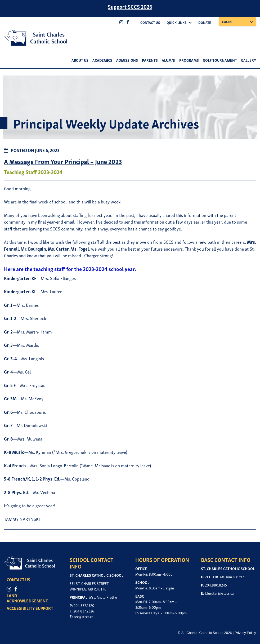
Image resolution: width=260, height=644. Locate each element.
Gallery (248, 60)
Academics (102, 60)
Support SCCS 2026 (130, 6)
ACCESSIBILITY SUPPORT (34, 608)
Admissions (127, 60)
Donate (205, 22)
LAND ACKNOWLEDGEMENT (31, 598)
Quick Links (176, 22)
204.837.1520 (84, 605)
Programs (189, 60)
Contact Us (150, 22)
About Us (80, 60)
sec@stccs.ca (84, 616)
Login (227, 22)
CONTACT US (22, 579)
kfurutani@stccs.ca (219, 593)
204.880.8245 (216, 585)
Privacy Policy (245, 633)
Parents (150, 60)
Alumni (169, 60)
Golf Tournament (220, 60)
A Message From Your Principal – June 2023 (63, 161)
